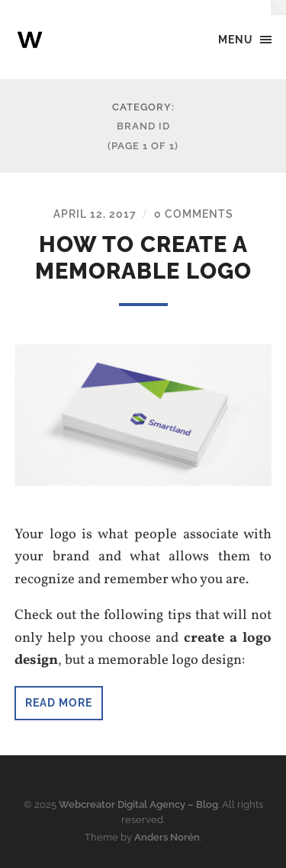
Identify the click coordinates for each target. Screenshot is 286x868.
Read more (59, 702)
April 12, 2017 (95, 214)
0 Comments (194, 214)
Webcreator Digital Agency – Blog (138, 804)
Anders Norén (167, 837)
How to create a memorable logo (143, 258)
